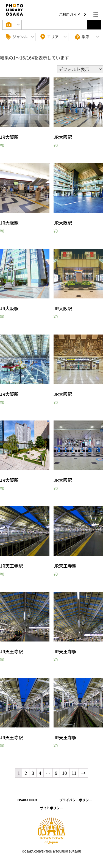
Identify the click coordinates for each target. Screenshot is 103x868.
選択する (94, 25)
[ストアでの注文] (80, 69)
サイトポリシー (51, 808)
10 (65, 773)
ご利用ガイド (70, 14)
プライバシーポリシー (76, 800)
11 (74, 773)
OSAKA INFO (27, 800)
